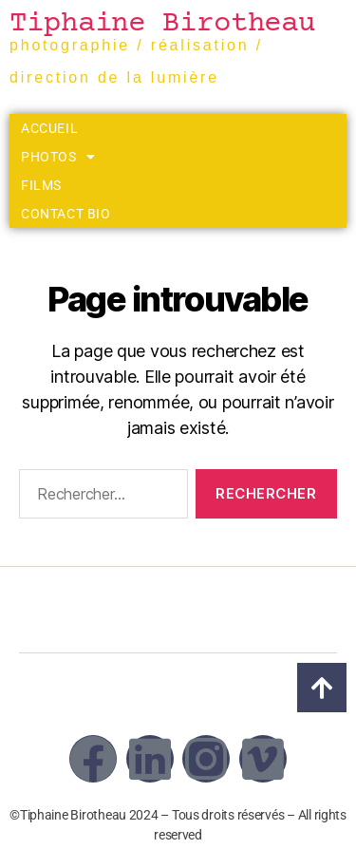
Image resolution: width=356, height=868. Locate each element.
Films (41, 185)
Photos (58, 157)
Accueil (49, 128)
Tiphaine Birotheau (162, 24)
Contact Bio (66, 214)
